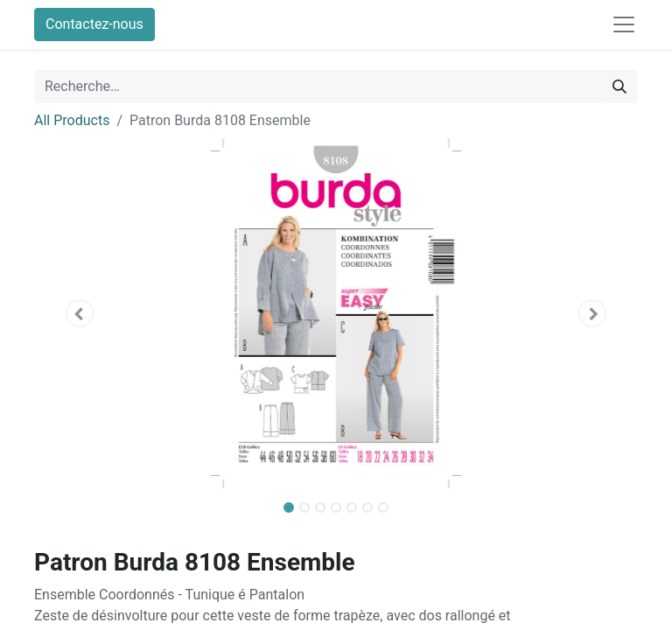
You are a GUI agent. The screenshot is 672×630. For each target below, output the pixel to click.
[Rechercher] (619, 87)
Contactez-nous (94, 24)
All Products (72, 120)
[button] (80, 313)
